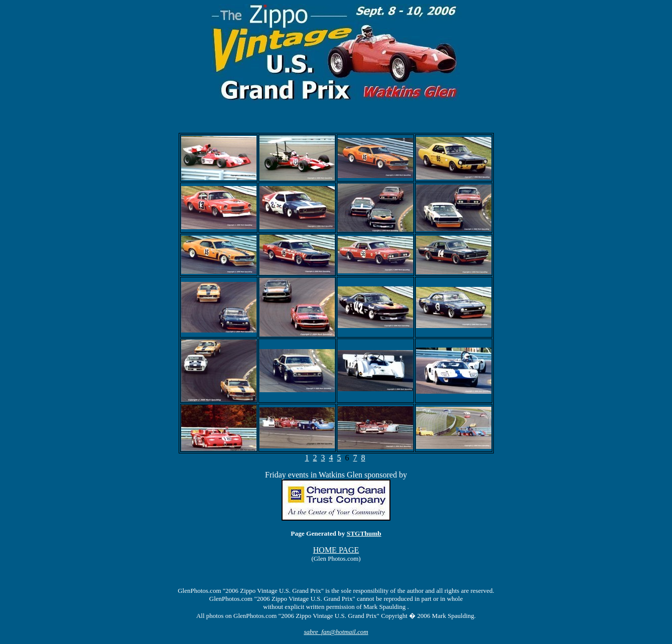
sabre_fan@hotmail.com (336, 632)
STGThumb (364, 533)
